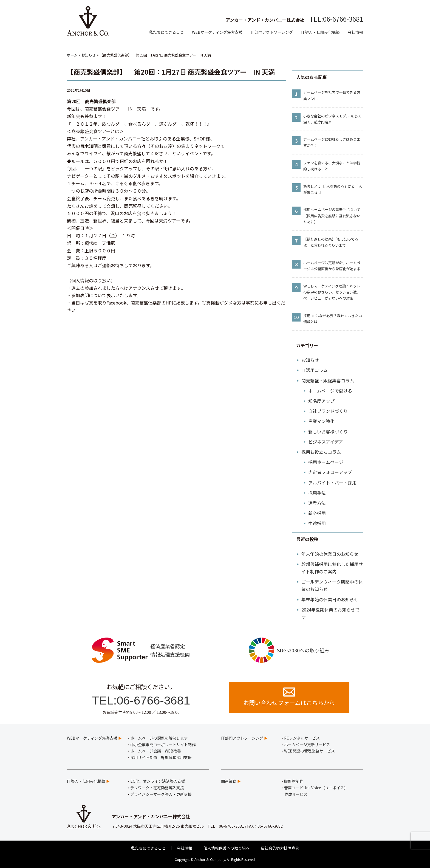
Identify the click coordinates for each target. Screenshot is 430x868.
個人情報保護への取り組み (227, 848)
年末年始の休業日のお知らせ (330, 554)
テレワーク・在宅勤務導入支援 (157, 788)
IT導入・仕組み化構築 (320, 32)
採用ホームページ (326, 462)
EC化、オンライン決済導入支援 (158, 781)
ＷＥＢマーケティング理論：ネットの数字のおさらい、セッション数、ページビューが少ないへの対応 (332, 292)
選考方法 (317, 503)
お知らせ (310, 360)
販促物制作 (294, 781)
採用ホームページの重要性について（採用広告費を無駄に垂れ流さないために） (332, 215)
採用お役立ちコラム (321, 452)
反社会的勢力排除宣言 (280, 848)
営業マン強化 (321, 421)
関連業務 (229, 781)
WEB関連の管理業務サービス (309, 751)
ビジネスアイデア (326, 442)
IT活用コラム (315, 370)
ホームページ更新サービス (307, 745)
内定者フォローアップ (330, 472)
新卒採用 (317, 513)
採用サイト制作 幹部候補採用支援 (161, 757)
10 (296, 317)
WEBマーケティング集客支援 (217, 32)
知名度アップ (321, 401)
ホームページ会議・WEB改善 (156, 751)
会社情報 (355, 32)
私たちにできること (166, 32)
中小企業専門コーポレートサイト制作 (163, 745)
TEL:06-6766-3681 (336, 19)
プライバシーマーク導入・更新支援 (161, 794)
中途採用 (317, 523)
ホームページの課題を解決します (159, 738)
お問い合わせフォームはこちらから (289, 697)
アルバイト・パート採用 (332, 483)
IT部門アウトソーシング (272, 32)
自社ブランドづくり (328, 411)
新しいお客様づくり (328, 432)
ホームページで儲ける (330, 391)
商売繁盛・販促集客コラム (328, 381)
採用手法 (317, 493)
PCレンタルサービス (302, 738)
